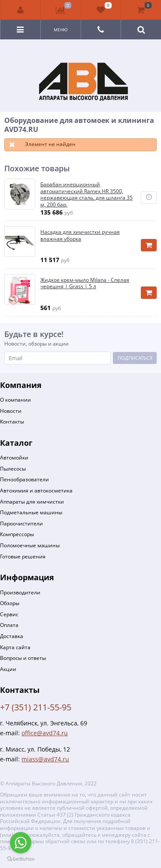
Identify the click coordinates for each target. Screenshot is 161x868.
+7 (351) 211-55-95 (36, 707)
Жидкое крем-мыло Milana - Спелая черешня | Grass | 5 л (85, 283)
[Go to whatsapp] (21, 843)
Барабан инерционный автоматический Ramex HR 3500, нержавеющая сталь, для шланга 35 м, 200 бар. (87, 194)
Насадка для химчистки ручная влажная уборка (80, 235)
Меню (61, 30)
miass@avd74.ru (45, 759)
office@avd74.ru (45, 733)
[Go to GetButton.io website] (21, 859)
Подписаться (135, 358)
